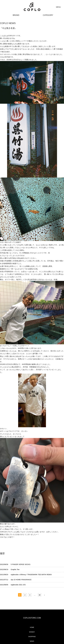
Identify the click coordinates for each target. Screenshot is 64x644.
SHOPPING (32, 637)
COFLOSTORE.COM (32, 618)
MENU (58, 7)
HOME (32, 627)
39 (40, 595)
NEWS (32, 641)
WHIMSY (32, 632)
